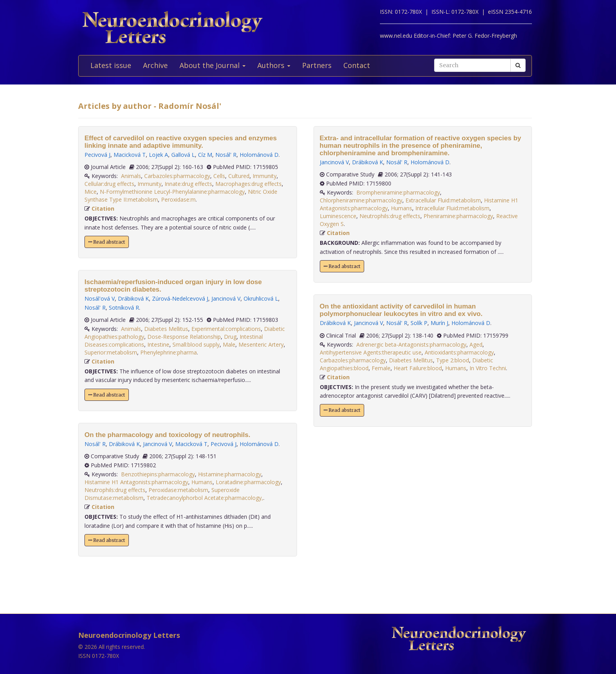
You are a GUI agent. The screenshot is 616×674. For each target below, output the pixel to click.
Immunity (265, 176)
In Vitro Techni (488, 368)
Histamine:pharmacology (230, 474)
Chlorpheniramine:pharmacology (361, 200)
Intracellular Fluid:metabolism (452, 208)
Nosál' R (226, 155)
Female (381, 368)
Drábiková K (133, 298)
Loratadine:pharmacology (248, 482)
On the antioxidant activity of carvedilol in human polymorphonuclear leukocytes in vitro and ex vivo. (401, 310)
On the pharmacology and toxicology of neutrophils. (167, 435)
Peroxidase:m (178, 199)
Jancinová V (226, 298)
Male (229, 344)
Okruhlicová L (261, 298)
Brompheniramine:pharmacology (398, 192)
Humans (202, 482)
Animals (131, 176)
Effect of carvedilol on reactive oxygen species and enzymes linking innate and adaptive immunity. (181, 142)
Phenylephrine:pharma (169, 352)
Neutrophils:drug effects (115, 490)
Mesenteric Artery (261, 344)
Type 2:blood (453, 360)
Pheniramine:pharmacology (458, 216)
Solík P (419, 323)
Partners (317, 65)
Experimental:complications (226, 329)
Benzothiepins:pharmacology (158, 474)
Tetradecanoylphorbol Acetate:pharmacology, (205, 498)
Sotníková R (124, 308)
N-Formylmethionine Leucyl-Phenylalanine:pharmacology (172, 192)
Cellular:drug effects (109, 184)
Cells (219, 176)
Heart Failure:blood (418, 368)
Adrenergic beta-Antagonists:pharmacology (411, 344)
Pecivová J (97, 155)
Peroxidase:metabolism (178, 490)
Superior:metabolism (111, 352)
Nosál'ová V (100, 298)
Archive (155, 65)
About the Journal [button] (213, 65)
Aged (476, 344)
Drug (230, 337)
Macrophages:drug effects (248, 184)
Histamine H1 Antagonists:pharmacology (136, 482)
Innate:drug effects (188, 184)
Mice (91, 192)
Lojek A (159, 155)
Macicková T (130, 155)
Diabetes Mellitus (166, 329)
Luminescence (338, 216)
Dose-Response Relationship (184, 337)
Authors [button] (274, 65)
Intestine (158, 344)
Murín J (439, 323)
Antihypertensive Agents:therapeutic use (371, 352)
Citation (103, 208)
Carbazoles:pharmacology (177, 176)
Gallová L (183, 155)
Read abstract (107, 242)
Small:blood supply (196, 344)
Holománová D (259, 155)
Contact (357, 65)
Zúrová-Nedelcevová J (180, 298)
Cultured (239, 176)
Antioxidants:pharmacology (459, 352)
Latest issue (111, 65)
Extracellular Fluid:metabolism (443, 200)
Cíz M (205, 155)
